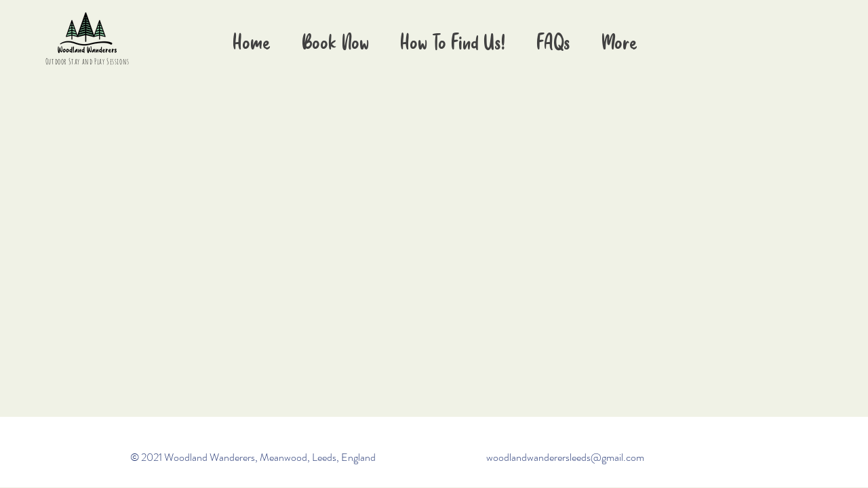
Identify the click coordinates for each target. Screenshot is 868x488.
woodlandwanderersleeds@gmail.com (565, 457)
